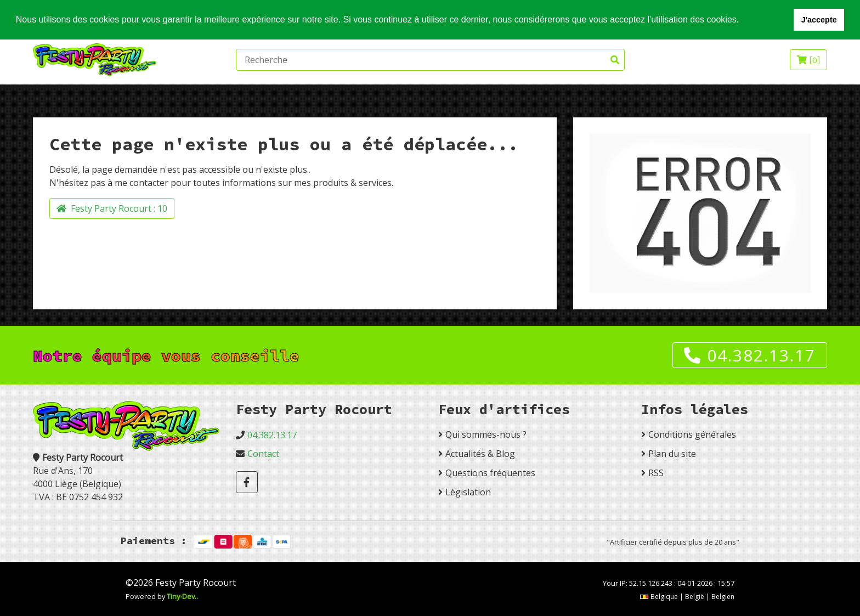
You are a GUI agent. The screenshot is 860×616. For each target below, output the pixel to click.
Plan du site (672, 454)
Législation (468, 492)
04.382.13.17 (750, 355)
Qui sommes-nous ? (486, 434)
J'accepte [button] (819, 20)
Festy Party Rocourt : (112, 208)
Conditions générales (692, 434)
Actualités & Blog (480, 454)
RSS (656, 473)
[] (808, 60)
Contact (263, 454)
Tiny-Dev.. (182, 596)
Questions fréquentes (490, 473)
